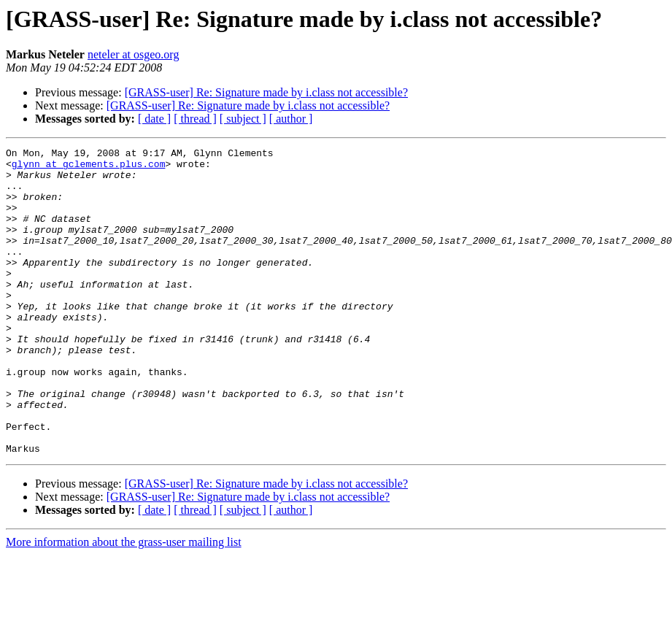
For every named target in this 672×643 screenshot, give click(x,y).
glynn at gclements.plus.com (89, 168)
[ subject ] (243, 119)
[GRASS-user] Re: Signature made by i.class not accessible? (266, 92)
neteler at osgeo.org (133, 54)
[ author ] (291, 119)
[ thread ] (195, 119)
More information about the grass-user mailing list (124, 603)
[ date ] (154, 119)
